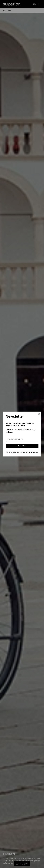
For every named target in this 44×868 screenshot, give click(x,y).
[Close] (39, 414)
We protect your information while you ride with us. (22, 453)
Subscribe (22, 446)
